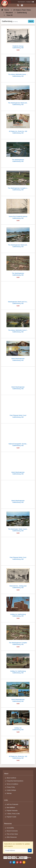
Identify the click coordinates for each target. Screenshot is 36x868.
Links (6, 800)
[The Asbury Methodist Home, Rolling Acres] (18, 66)
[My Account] (22, 5)
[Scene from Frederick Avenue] (18, 208)
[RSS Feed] (24, 862)
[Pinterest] (21, 862)
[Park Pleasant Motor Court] (18, 407)
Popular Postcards (12, 811)
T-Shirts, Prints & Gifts (13, 814)
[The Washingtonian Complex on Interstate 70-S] (18, 180)
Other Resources (12, 837)
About (6, 774)
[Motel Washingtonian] (18, 350)
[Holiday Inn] (18, 720)
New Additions (11, 808)
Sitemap (9, 793)
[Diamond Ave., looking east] (18, 578)
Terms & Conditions (12, 784)
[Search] (18, 5)
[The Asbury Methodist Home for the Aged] (18, 322)
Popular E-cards (11, 817)
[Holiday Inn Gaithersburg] (18, 606)
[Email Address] (16, 851)
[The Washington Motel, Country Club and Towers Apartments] (18, 521)
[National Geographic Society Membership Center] (18, 436)
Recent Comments (12, 831)
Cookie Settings (11, 790)
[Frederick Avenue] (18, 38)
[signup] (30, 851)
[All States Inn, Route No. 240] (18, 123)
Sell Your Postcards (12, 804)
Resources (8, 824)
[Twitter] (14, 862)
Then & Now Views (12, 834)
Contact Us (29, 2)
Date (31, 21)
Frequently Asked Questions (15, 781)
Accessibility (10, 828)
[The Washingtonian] (18, 151)
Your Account (21, 2)
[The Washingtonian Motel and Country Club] (18, 95)
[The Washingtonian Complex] (18, 634)
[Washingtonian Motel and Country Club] (18, 293)
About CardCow (11, 778)
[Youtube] (17, 862)
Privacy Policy (11, 787)
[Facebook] (11, 862)
